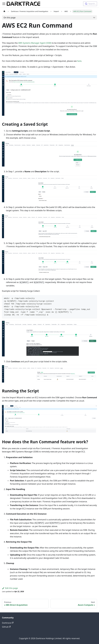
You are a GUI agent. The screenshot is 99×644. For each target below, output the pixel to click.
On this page (10, 18)
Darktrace (8, 623)
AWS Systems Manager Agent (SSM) (35, 43)
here (79, 61)
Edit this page (10, 588)
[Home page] (4, 11)
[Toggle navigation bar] (4, 4)
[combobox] (90, 4)
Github (6, 627)
